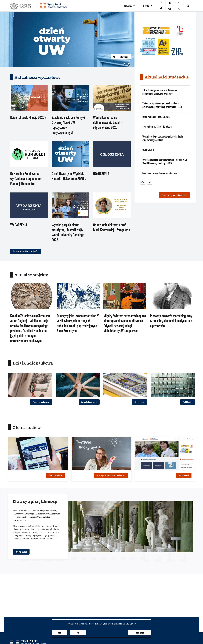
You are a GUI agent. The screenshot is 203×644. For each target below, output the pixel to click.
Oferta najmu (21, 552)
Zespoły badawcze (89, 402)
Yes (60, 633)
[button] (68, 63)
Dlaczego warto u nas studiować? (111, 475)
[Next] (150, 182)
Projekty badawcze (41, 402)
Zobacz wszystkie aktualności (26, 251)
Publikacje (188, 402)
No (78, 633)
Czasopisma (139, 402)
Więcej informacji (121, 57)
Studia (146, 6)
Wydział (128, 6)
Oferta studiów (55, 475)
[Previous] (143, 182)
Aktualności (184, 475)
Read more (140, 633)
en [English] (161, 3)
